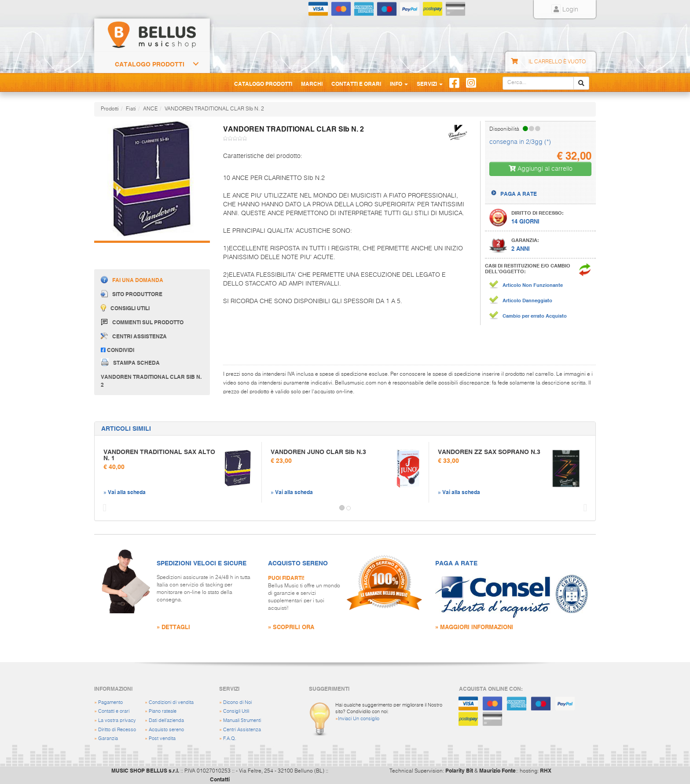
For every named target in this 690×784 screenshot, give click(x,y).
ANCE (150, 109)
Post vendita (162, 738)
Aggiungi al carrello (541, 169)
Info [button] (399, 84)
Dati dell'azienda (166, 720)
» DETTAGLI (173, 627)
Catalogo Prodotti (150, 64)
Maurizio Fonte (497, 770)
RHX (546, 770)
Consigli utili (125, 308)
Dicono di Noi (237, 702)
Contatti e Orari (356, 84)
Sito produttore (132, 294)
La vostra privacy (117, 720)
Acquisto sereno (166, 730)
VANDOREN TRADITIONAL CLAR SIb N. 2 (214, 109)
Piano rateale (163, 711)
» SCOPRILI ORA (291, 627)
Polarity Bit (459, 770)
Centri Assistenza (242, 730)
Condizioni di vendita (171, 702)
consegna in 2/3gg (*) (520, 142)
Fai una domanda (132, 280)
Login (565, 10)
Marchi (312, 84)
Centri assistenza (134, 336)
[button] (103, 508)
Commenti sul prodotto (142, 322)
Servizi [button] (430, 84)
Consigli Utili (236, 711)
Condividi (117, 350)
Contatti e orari (114, 711)
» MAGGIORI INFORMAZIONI (474, 627)
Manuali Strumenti (242, 720)
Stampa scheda (130, 362)
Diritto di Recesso (117, 730)
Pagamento (110, 702)
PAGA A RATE (519, 194)
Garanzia (108, 738)
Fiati (131, 109)
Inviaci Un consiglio (359, 719)
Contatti (220, 779)
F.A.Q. (230, 738)
